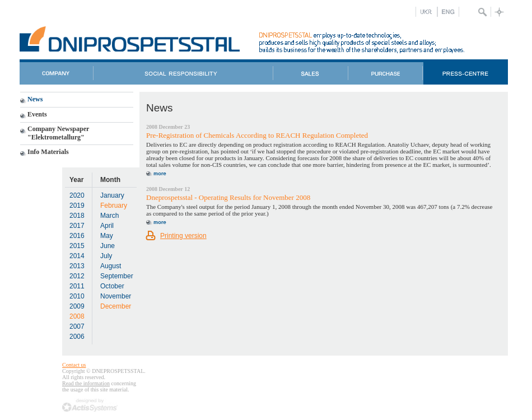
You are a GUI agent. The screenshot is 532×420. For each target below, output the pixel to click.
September (117, 276)
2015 (77, 246)
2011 (77, 286)
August (111, 266)
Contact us (74, 365)
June (108, 246)
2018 (77, 216)
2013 (77, 266)
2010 (77, 296)
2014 (77, 256)
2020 (77, 195)
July (106, 256)
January (112, 195)
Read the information (86, 383)
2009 (77, 306)
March (109, 216)
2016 (77, 236)
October (112, 286)
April (107, 226)
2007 (77, 326)
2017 (77, 226)
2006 (77, 337)
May (107, 236)
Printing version (183, 236)
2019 (77, 206)
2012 (77, 276)
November (116, 296)
